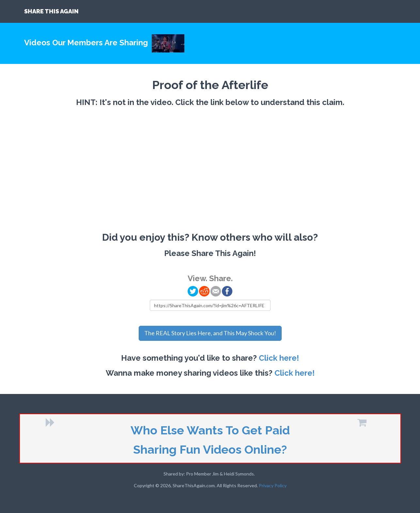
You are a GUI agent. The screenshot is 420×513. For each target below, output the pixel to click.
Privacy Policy (273, 485)
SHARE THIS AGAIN (51, 11)
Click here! (279, 358)
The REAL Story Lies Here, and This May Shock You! (210, 333)
